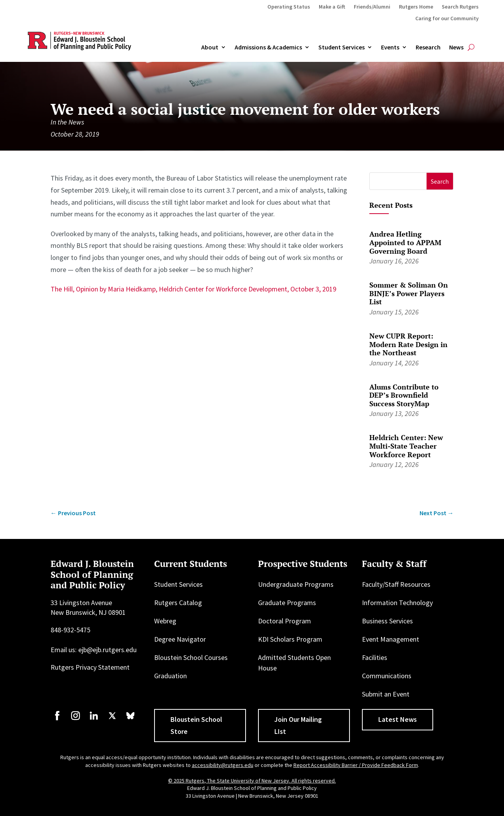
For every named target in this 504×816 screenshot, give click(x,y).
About (210, 47)
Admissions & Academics (268, 47)
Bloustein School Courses (191, 657)
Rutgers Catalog (178, 603)
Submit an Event (386, 694)
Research (428, 47)
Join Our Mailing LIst (298, 725)
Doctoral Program (284, 621)
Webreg (165, 621)
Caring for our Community (447, 19)
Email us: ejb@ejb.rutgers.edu (94, 650)
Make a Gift (332, 7)
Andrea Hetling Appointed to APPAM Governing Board (405, 242)
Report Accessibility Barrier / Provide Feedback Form (356, 765)
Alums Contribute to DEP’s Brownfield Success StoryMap (404, 395)
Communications (387, 676)
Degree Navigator (180, 639)
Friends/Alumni (372, 7)
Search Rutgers (460, 7)
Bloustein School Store (196, 725)
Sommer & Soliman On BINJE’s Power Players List (409, 293)
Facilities (375, 657)
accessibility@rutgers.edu (223, 765)
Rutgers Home (416, 7)
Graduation (170, 676)
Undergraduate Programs (296, 584)
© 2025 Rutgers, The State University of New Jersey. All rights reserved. (252, 781)
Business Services (387, 621)
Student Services (342, 47)
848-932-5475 (70, 630)
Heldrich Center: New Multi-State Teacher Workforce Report (406, 446)
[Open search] (471, 47)
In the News (67, 122)
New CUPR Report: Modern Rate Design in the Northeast (408, 344)
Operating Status (289, 7)
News (456, 47)
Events (390, 47)
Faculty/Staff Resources (396, 584)
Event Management (391, 639)
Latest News (398, 719)
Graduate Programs (287, 603)
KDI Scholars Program (290, 639)
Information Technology (397, 603)
